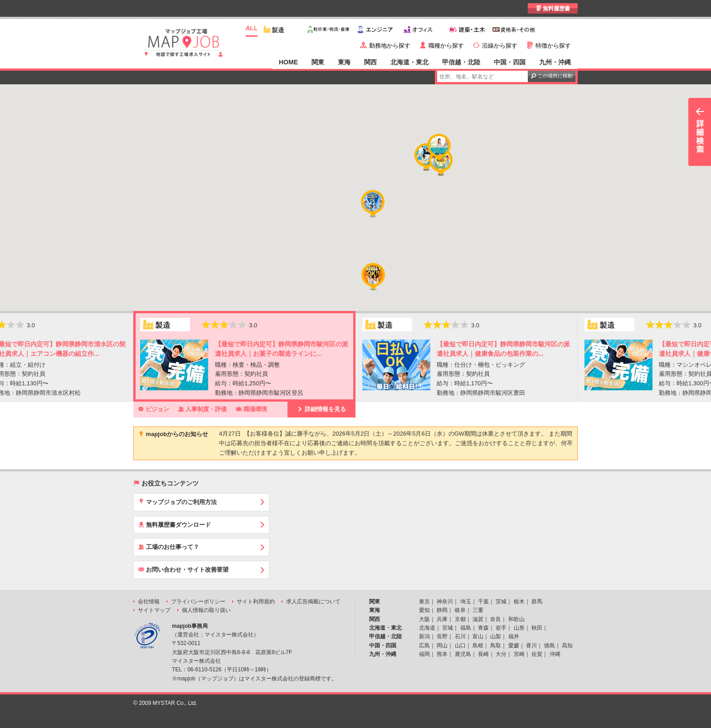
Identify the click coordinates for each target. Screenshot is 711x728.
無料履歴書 (553, 8)
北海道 (427, 628)
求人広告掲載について (313, 602)
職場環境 (251, 409)
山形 (519, 628)
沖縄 (555, 654)
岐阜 (460, 610)
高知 (567, 645)
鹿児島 (463, 654)
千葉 (483, 602)
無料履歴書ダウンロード (175, 524)
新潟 (424, 636)
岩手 (501, 628)
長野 (442, 636)
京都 (460, 619)
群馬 (537, 602)
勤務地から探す (390, 46)
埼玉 (466, 602)
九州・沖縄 (555, 62)
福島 (466, 628)
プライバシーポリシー (198, 602)
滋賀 (478, 619)
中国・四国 (510, 62)
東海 (344, 62)
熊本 (442, 654)
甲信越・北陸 (461, 62)
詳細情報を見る (321, 409)
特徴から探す (553, 46)
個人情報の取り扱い (206, 610)
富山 (478, 636)
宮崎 (519, 654)
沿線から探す (500, 46)
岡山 (442, 645)
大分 (501, 654)
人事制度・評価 (203, 409)
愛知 (424, 610)
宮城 (448, 628)
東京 (424, 602)
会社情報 (149, 602)
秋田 (537, 628)
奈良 (496, 619)
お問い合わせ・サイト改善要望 (183, 569)
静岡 (442, 610)
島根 (478, 645)
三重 (478, 610)
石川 (460, 636)
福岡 (424, 654)
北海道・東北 (409, 62)
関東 (318, 62)
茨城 (501, 602)
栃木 (519, 602)
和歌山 (516, 619)
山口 (460, 645)
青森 (483, 628)
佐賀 (537, 654)
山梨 (496, 636)
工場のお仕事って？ (169, 547)
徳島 (550, 645)
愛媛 (514, 645)
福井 (514, 636)
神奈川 (445, 602)
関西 (370, 62)
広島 (424, 645)
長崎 (483, 654)
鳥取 (496, 645)
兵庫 (442, 619)
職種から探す (446, 46)
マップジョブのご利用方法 (178, 502)
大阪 (424, 619)
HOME (288, 62)
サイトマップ (154, 610)
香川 (531, 645)
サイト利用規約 (256, 602)
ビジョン (153, 409)
